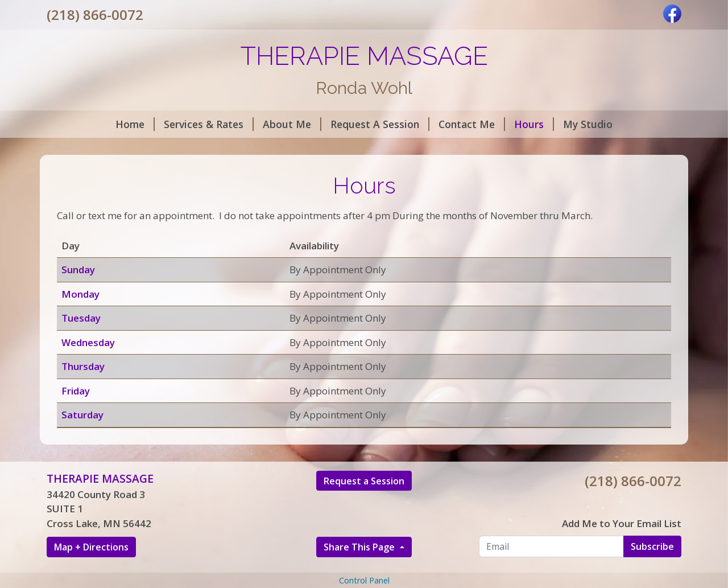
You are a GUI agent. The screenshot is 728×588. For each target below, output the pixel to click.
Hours (534, 124)
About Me (292, 124)
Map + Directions (91, 547)
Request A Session (380, 124)
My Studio (588, 124)
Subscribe (652, 546)
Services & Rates (209, 124)
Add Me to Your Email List (622, 523)
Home (135, 124)
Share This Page (360, 547)
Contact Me (472, 124)
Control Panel (364, 580)
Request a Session (364, 481)
